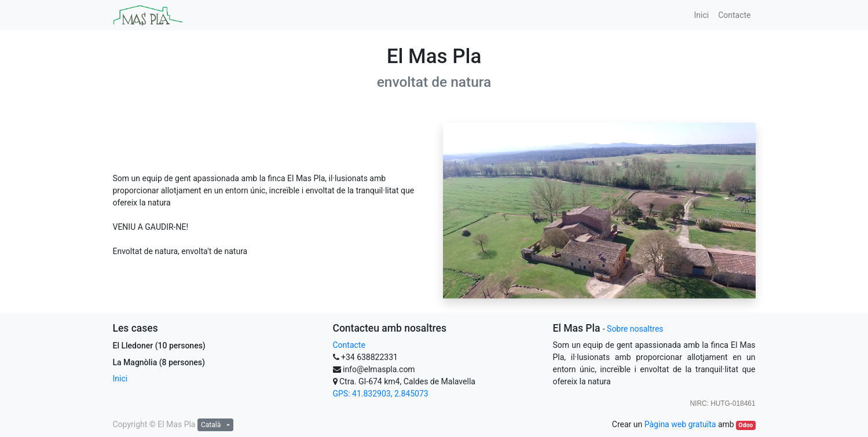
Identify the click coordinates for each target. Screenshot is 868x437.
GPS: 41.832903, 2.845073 (381, 394)
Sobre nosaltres (635, 329)
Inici (120, 379)
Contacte (349, 345)
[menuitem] (701, 15)
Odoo (746, 425)
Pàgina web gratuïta (680, 424)
